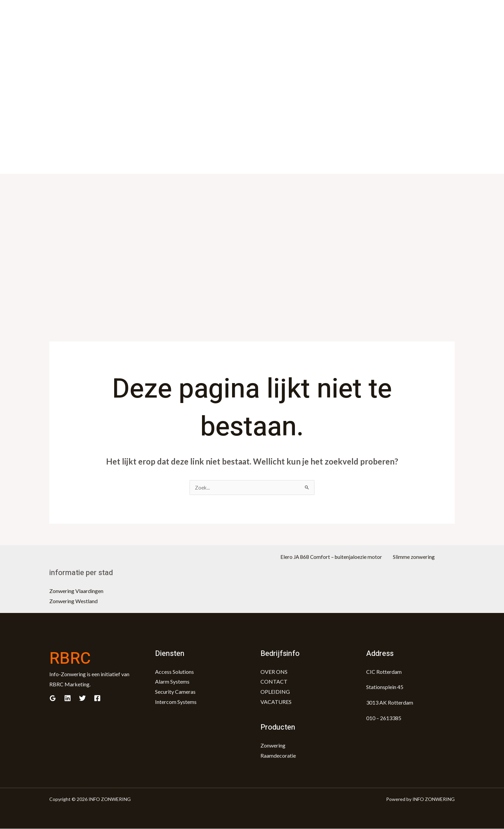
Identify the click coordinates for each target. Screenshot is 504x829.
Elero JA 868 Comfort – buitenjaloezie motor (334, 557)
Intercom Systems (176, 702)
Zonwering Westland (73, 601)
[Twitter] (82, 698)
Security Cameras (175, 692)
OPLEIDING (275, 692)
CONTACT (274, 682)
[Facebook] (97, 698)
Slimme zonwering (412, 557)
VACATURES (276, 702)
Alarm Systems (172, 682)
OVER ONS (274, 672)
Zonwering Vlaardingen (76, 591)
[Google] (53, 698)
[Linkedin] (68, 698)
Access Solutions (174, 672)
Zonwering (273, 746)
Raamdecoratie (278, 756)
